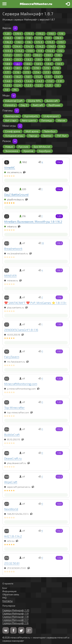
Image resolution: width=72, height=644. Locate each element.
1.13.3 (8, 51)
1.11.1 (18, 55)
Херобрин (45, 151)
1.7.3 (47, 72)
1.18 (29, 38)
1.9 (48, 59)
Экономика (12, 151)
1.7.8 (57, 68)
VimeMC (10, 168)
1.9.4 (8, 59)
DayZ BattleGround (16, 195)
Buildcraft (52, 101)
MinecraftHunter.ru (36, 4)
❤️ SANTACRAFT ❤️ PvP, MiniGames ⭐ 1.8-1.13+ (35, 303)
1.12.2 (50, 51)
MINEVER (10, 276)
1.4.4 (29, 81)
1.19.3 (29, 34)
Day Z (24, 105)
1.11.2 (8, 55)
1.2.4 (18, 85)
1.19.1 (51, 34)
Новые (9, 147)
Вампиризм (12, 116)
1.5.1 (48, 77)
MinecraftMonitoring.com (21, 384)
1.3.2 (50, 81)
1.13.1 (30, 51)
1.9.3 (18, 59)
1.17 (48, 38)
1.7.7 (7, 72)
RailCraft (38, 105)
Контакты (8, 601)
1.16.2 (8, 42)
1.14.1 (51, 46)
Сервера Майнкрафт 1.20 (16, 610)
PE (15, 90)
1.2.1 (49, 85)
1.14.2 (40, 46)
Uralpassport (51, 116)
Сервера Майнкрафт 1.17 (15, 620)
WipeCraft (11, 482)
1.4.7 (58, 77)
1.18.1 (19, 38)
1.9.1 (39, 59)
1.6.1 (28, 77)
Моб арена (32, 131)
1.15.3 (39, 42)
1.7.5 (27, 72)
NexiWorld (11, 509)
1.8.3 (59, 64)
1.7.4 (37, 72)
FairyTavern (12, 357)
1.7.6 (17, 72)
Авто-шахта (29, 120)
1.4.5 (18, 81)
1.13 (40, 51)
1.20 (7, 34)
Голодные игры (14, 136)
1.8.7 (18, 64)
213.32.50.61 (12, 563)
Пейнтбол (50, 131)
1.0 (7, 90)
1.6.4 (8, 77)
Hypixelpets (31, 116)
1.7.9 (47, 68)
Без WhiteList (42, 147)
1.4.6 (8, 81)
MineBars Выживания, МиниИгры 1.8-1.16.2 (33, 222)
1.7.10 (36, 68)
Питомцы (47, 120)
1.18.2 (8, 38)
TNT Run (62, 136)
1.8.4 (49, 64)
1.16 (29, 42)
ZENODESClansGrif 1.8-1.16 (21, 330)
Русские (23, 147)
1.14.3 (29, 46)
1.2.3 (29, 85)
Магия (61, 120)
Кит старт (11, 120)
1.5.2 (38, 77)
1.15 (7, 46)
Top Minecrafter (14, 408)
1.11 (28, 55)
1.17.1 (39, 38)
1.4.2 (39, 81)
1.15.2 (50, 42)
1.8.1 (18, 68)
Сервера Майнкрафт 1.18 (15, 617)
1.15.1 (61, 42)
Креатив (28, 151)
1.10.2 (38, 55)
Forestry (10, 105)
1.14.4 (17, 46)
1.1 (58, 85)
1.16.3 (58, 38)
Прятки (47, 136)
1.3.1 (60, 81)
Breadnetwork (13, 249)
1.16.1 (19, 42)
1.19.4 (18, 34)
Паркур (33, 136)
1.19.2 (40, 34)
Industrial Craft (14, 101)
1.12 (60, 51)
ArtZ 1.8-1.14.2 (13, 536)
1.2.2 (39, 85)
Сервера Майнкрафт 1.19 (15, 613)
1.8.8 (8, 64)
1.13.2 (19, 51)
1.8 (27, 68)
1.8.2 (8, 68)
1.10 (58, 55)
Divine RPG (34, 101)
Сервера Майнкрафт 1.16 (15, 623)
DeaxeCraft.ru (13, 458)
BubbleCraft (12, 435)
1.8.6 (28, 64)
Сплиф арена (13, 131)
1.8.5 (38, 64)
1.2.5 (8, 85)
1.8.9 (57, 59)
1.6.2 (18, 77)
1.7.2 (57, 72)
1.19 (61, 34)
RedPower (55, 105)
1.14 (61, 46)
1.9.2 (29, 59)
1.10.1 (48, 55)
